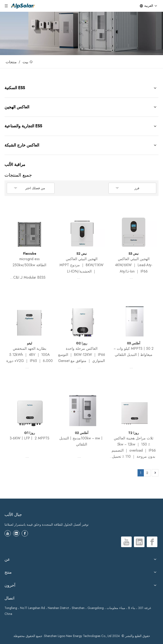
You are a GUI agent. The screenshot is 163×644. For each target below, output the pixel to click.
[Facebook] (25, 533)
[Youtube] (8, 533)
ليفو (30, 343)
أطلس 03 (134, 343)
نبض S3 (134, 254)
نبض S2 (82, 254)
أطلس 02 (82, 433)
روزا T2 (134, 433)
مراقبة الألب (15, 165)
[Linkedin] (16, 533)
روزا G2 (82, 343)
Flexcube (30, 254)
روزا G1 (30, 433)
